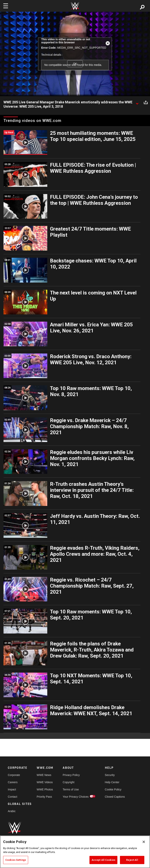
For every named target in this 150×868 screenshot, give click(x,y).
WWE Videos (45, 782)
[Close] (144, 842)
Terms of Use (71, 789)
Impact (12, 789)
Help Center (112, 782)
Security (110, 775)
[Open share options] (146, 102)
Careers (13, 782)
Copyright (69, 782)
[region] (75, 852)
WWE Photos (45, 789)
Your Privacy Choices (76, 797)
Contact (12, 797)
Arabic (12, 811)
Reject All (132, 860)
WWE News (44, 775)
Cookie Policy (113, 789)
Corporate (14, 775)
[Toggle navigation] (6, 6)
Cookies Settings (16, 860)
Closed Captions (115, 797)
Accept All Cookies (103, 860)
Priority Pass (44, 797)
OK (75, 64)
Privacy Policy (71, 775)
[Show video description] (137, 102)
